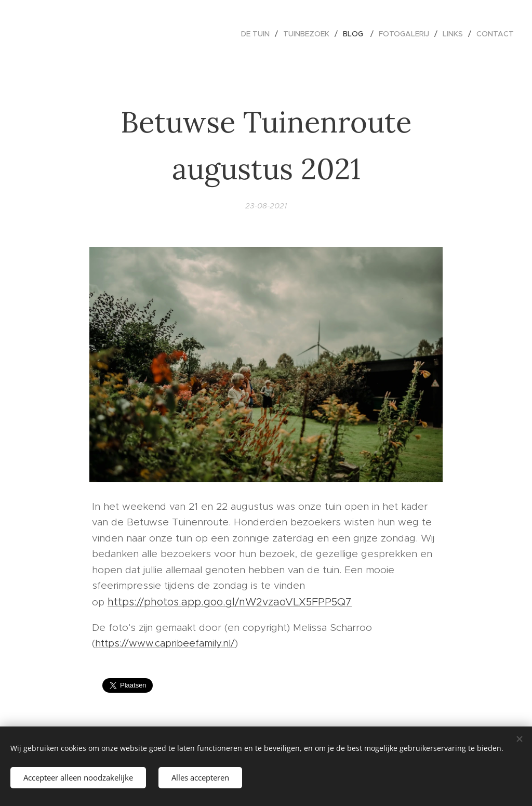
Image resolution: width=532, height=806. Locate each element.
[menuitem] (258, 34)
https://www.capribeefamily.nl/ (165, 643)
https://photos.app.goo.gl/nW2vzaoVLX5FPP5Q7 (230, 602)
